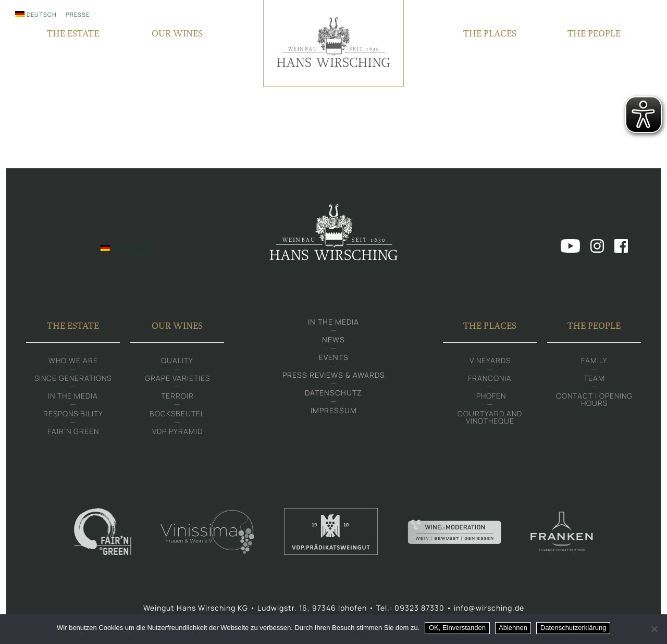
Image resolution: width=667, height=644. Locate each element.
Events (334, 357)
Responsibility (73, 413)
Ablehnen (513, 628)
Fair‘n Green (73, 431)
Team (594, 378)
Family (594, 360)
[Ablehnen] (654, 629)
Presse (78, 14)
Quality (177, 360)
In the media (73, 396)
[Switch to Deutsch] (36, 14)
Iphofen (490, 396)
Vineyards (490, 360)
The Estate (73, 325)
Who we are (73, 360)
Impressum (334, 410)
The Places (490, 325)
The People (594, 325)
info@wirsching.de (489, 608)
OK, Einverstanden (457, 628)
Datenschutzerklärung (573, 628)
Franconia (490, 378)
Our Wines (177, 325)
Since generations (73, 378)
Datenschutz (333, 393)
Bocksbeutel (177, 413)
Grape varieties (177, 378)
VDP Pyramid (177, 431)
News (333, 339)
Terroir (177, 396)
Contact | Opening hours (594, 399)
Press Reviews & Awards (334, 375)
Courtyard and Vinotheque (490, 417)
